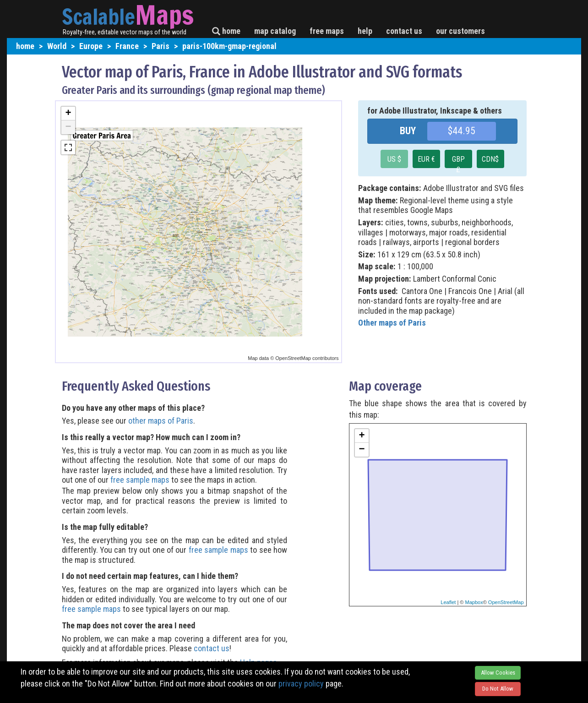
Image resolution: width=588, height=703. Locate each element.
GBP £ (458, 161)
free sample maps (140, 480)
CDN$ (490, 159)
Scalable (98, 16)
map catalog (275, 31)
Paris (161, 46)
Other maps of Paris (392, 323)
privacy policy (301, 684)
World (57, 46)
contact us (404, 31)
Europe (91, 46)
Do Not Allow (498, 689)
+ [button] (68, 114)
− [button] (68, 127)
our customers (460, 31)
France (127, 46)
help (365, 31)
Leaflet (448, 602)
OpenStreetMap (506, 602)
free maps (327, 31)
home (226, 31)
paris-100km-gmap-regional (229, 46)
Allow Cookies (498, 673)
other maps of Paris (161, 421)
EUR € (426, 159)
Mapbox (474, 602)
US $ (394, 159)
